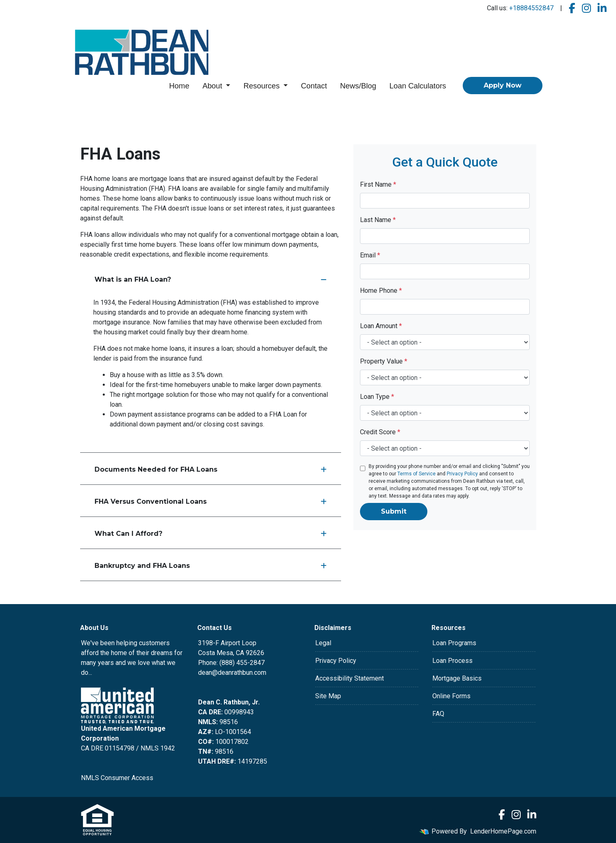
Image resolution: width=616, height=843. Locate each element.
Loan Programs (454, 643)
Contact (314, 86)
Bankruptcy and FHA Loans (211, 566)
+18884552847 (531, 8)
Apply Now (503, 85)
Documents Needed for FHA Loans (211, 469)
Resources (262, 86)
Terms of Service (416, 474)
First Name (378, 184)
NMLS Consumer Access (117, 778)
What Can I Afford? (211, 534)
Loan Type (377, 397)
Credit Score (380, 432)
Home (179, 86)
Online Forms (451, 696)
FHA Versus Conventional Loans (211, 501)
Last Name (378, 220)
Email (370, 255)
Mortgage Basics (457, 678)
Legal (323, 643)
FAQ (438, 714)
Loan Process (452, 661)
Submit (394, 511)
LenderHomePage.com (503, 831)
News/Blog (358, 86)
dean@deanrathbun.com (232, 673)
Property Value (384, 361)
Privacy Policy (462, 474)
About (213, 86)
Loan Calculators (418, 86)
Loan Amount (381, 326)
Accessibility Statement (350, 678)
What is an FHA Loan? (211, 279)
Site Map (328, 696)
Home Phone (381, 291)
